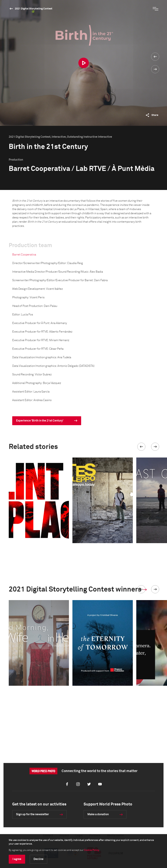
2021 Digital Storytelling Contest (34, 9)
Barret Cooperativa (24, 255)
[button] (141, 447)
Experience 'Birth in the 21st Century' (40, 421)
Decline (38, 859)
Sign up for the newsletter (32, 814)
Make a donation (98, 814)
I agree (17, 859)
